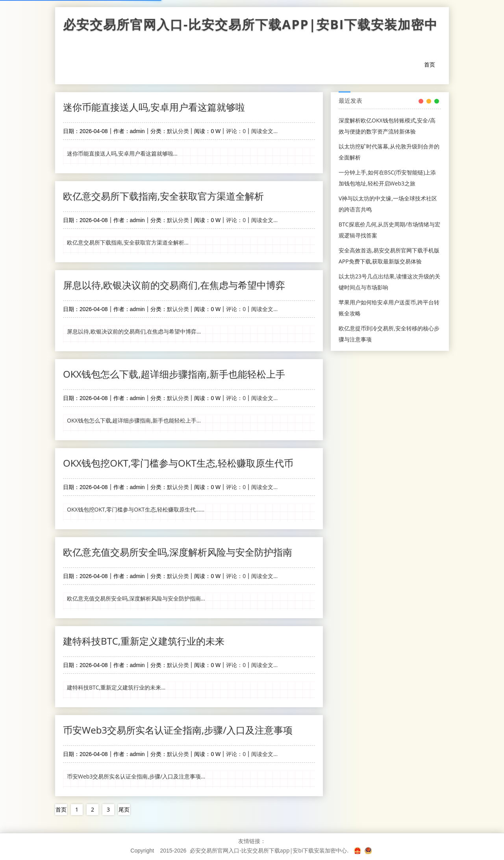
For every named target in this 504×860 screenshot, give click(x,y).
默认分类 (178, 131)
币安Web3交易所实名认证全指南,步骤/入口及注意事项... (136, 776)
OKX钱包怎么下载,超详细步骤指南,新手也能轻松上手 (174, 374)
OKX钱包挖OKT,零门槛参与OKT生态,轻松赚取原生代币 (178, 463)
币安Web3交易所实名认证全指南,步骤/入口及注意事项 (178, 730)
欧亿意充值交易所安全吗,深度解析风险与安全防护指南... (136, 598)
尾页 (124, 809)
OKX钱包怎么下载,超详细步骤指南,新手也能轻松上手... (134, 420)
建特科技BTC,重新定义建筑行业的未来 (144, 641)
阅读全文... (264, 131)
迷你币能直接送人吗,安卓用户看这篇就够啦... (122, 153)
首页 (430, 64)
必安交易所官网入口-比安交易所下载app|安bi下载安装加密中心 (252, 26)
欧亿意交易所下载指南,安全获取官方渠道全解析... (128, 242)
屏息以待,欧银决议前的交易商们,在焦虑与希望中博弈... (134, 331)
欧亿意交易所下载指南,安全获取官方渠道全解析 (163, 196)
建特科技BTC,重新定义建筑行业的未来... (116, 687)
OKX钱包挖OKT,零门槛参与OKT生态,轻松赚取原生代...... (136, 509)
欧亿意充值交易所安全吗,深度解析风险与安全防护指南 (178, 552)
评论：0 (236, 131)
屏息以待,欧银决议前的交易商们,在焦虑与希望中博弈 (174, 285)
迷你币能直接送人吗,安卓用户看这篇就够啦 (154, 107)
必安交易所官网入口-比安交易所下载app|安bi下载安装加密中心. (269, 850)
